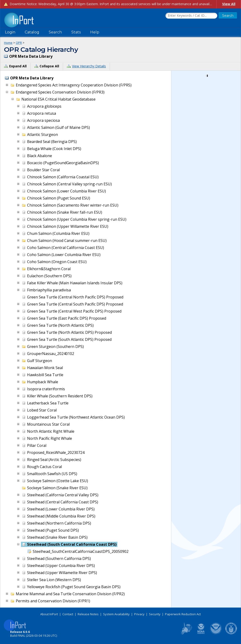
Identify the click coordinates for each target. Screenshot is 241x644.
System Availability (116, 614)
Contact (68, 614)
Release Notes (88, 614)
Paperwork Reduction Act (183, 614)
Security (155, 614)
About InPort (49, 614)
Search (55, 32)
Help (95, 32)
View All (229, 4)
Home (8, 43)
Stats (76, 32)
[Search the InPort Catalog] (191, 16)
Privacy (139, 614)
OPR (19, 43)
